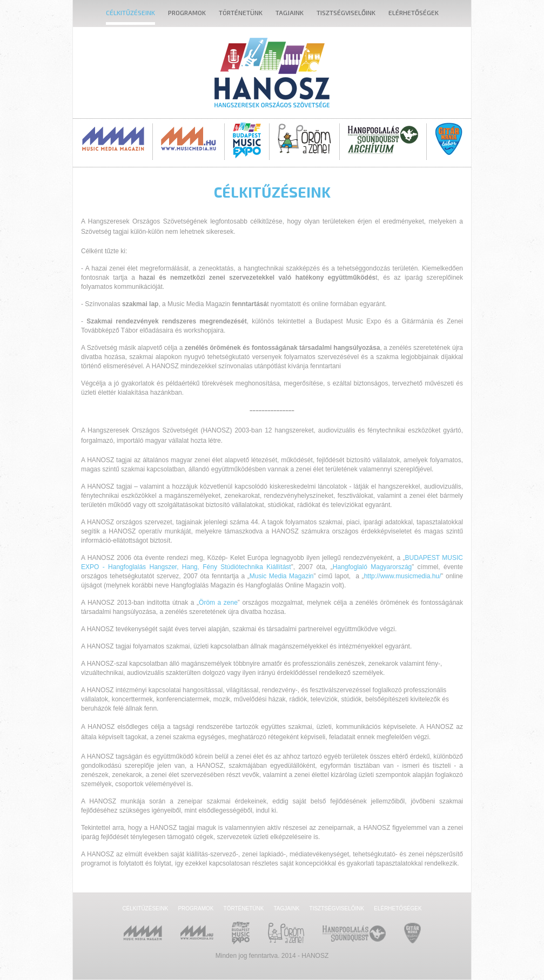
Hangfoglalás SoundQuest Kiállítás (383, 139)
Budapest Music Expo (247, 140)
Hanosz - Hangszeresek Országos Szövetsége (272, 73)
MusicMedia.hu (189, 139)
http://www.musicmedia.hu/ (403, 576)
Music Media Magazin (113, 139)
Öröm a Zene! (304, 139)
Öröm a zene (218, 603)
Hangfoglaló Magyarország (372, 567)
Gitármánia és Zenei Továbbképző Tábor (449, 139)
